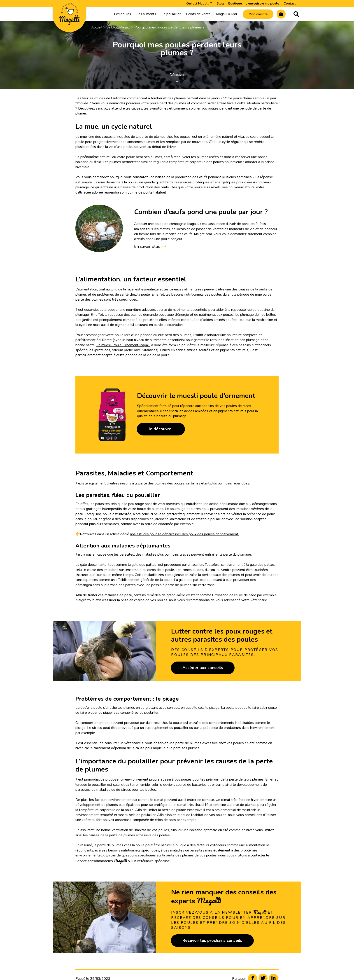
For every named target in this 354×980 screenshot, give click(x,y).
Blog (220, 4)
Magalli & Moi (226, 14)
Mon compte (258, 14)
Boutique (235, 4)
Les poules (122, 14)
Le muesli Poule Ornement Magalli (123, 344)
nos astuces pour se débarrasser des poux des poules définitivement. (184, 533)
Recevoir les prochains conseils (212, 940)
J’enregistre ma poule (263, 4)
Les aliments (146, 14)
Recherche (296, 14)
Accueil (97, 27)
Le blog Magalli (119, 27)
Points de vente (198, 14)
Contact (290, 4)
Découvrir (177, 77)
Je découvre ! (161, 428)
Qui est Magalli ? (199, 4)
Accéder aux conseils (203, 667)
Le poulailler (171, 14)
